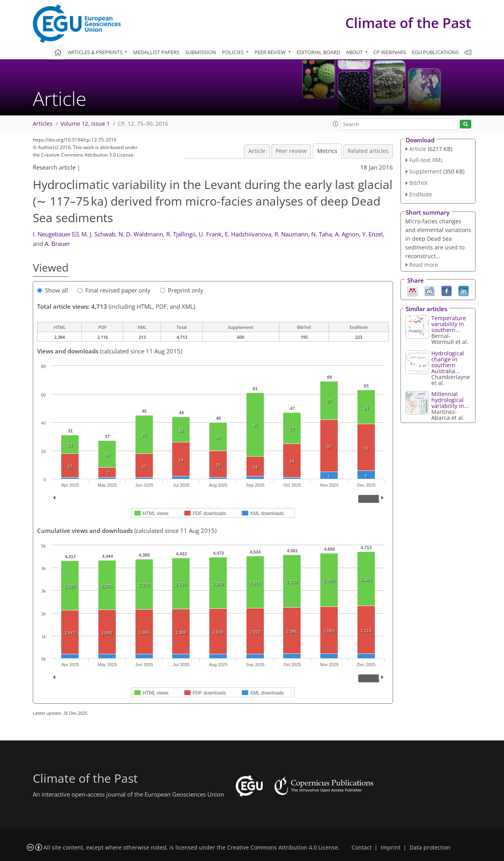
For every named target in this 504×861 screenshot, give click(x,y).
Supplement (425, 171)
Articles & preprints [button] (96, 52)
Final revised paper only (114, 290)
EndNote (421, 194)
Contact (362, 848)
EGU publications (435, 52)
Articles (43, 124)
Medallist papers (156, 52)
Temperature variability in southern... (449, 324)
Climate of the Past (408, 23)
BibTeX (418, 183)
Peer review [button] (271, 52)
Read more (424, 265)
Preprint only (182, 290)
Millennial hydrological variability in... (450, 400)
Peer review (291, 151)
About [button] (355, 52)
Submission (201, 52)
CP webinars (390, 52)
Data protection (430, 848)
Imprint (391, 848)
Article (257, 151)
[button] (336, 124)
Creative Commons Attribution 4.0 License (283, 848)
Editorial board (318, 52)
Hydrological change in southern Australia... (448, 362)
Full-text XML (426, 160)
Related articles (368, 151)
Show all (53, 290)
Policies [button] (233, 52)
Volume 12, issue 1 (85, 124)
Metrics (327, 151)
